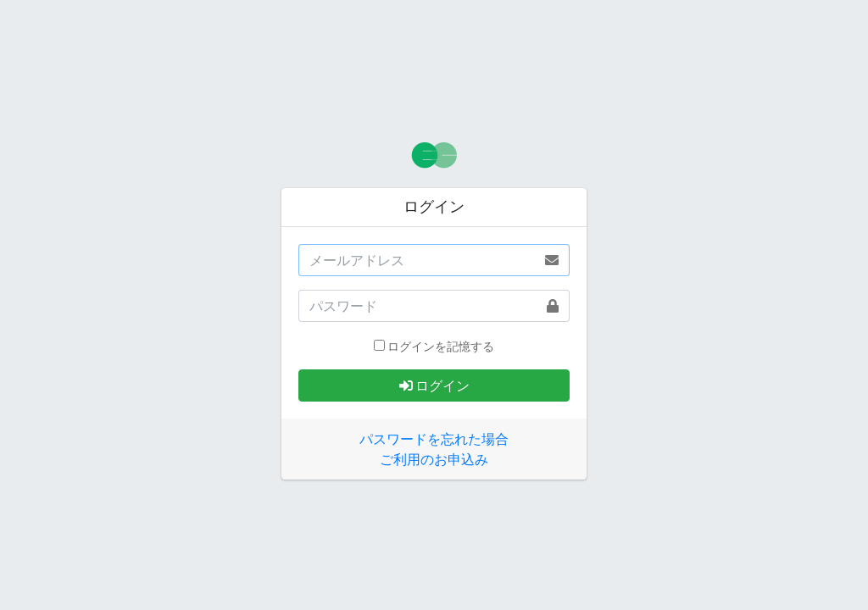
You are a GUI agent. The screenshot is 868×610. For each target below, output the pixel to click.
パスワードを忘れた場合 (434, 439)
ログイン (434, 385)
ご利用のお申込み (434, 459)
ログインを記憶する (441, 347)
